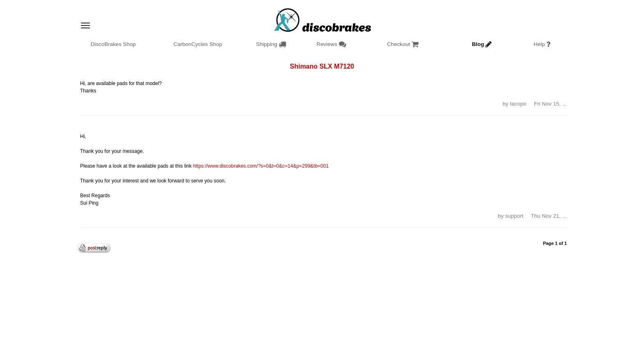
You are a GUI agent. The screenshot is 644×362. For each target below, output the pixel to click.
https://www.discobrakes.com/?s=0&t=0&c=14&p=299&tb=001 (261, 166)
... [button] (565, 104)
